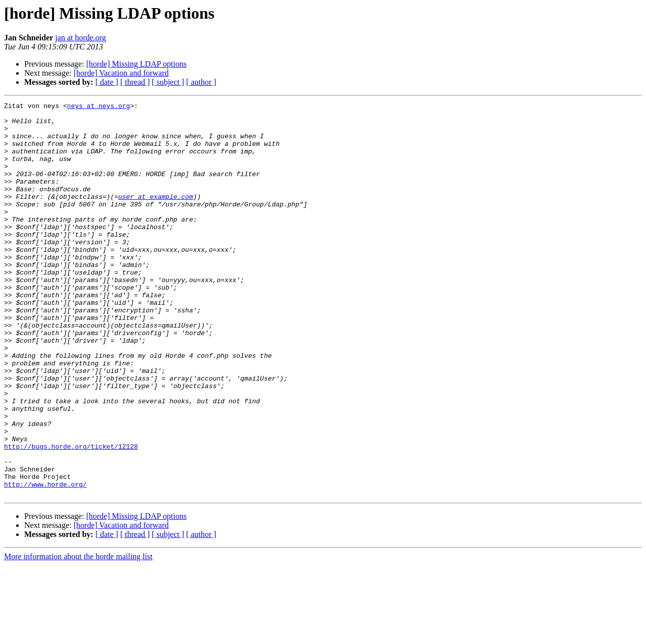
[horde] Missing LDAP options (137, 64)
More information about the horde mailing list (78, 635)
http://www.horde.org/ (45, 561)
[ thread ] (135, 82)
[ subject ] (168, 82)
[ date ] (107, 82)
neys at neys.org (99, 107)
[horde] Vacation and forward (121, 73)
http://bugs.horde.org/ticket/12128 (71, 516)
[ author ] (201, 82)
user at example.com (155, 216)
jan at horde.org (80, 38)
